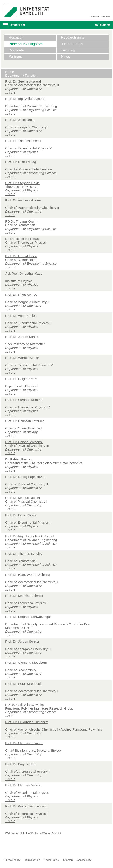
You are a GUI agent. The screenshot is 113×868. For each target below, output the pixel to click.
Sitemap (68, 860)
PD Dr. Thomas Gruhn (21, 221)
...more (10, 92)
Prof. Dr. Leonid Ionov (21, 256)
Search (81, 25)
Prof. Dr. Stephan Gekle (22, 183)
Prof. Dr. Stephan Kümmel (24, 400)
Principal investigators (26, 44)
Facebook (8, 848)
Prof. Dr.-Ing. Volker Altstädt (25, 99)
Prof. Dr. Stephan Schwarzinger (28, 617)
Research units (73, 37)
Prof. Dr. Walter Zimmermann (26, 806)
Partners (15, 57)
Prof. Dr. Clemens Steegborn (26, 663)
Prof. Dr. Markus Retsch (22, 498)
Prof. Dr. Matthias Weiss (23, 785)
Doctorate (16, 50)
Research (16, 37)
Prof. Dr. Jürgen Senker (22, 641)
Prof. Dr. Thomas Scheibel (24, 554)
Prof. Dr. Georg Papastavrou (26, 477)
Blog (43, 848)
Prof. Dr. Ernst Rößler (21, 515)
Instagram (29, 848)
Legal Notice (52, 860)
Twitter (15, 848)
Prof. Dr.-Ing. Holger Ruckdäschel (29, 536)
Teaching (68, 50)
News (65, 57)
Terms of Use (32, 860)
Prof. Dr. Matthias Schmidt (24, 596)
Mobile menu (25, 26)
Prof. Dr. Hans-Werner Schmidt (28, 575)
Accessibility (84, 860)
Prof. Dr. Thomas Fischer (23, 141)
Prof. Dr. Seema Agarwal (23, 81)
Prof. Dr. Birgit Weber (21, 764)
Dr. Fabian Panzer (18, 459)
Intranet (105, 17)
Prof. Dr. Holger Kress (21, 379)
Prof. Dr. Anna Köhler (21, 316)
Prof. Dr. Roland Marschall (24, 442)
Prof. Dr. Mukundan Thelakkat (27, 722)
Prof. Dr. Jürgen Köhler (22, 337)
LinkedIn (36, 848)
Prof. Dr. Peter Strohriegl (23, 684)
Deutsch (94, 17)
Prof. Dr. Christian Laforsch (25, 421)
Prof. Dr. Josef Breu (19, 120)
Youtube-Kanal (22, 848)
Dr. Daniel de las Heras (22, 239)
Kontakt (50, 848)
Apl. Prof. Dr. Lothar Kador (24, 273)
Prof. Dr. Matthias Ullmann (24, 743)
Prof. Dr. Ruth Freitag (21, 162)
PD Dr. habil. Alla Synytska (25, 705)
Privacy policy (12, 860)
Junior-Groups (72, 44)
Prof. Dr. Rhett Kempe (21, 295)
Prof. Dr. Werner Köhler (22, 358)
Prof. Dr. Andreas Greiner (23, 200)
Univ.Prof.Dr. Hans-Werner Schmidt (40, 833)
